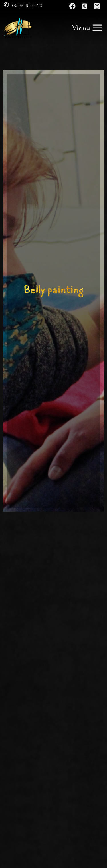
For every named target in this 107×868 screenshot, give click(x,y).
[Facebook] (73, 6)
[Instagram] (97, 6)
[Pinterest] (85, 6)
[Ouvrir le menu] (87, 28)
